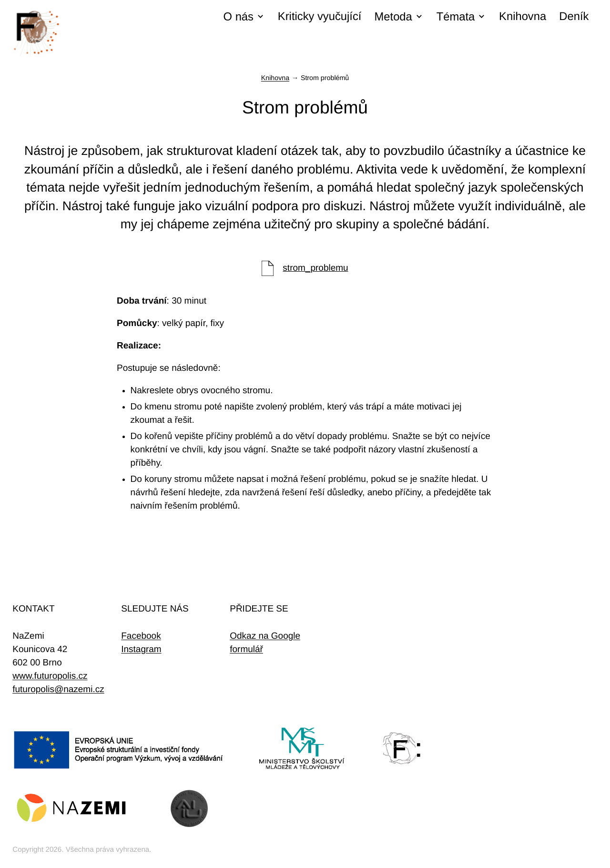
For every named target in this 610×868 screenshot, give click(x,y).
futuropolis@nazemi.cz (58, 689)
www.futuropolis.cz (50, 676)
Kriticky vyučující (320, 16)
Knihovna (523, 16)
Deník (574, 16)
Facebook (141, 636)
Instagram (141, 649)
